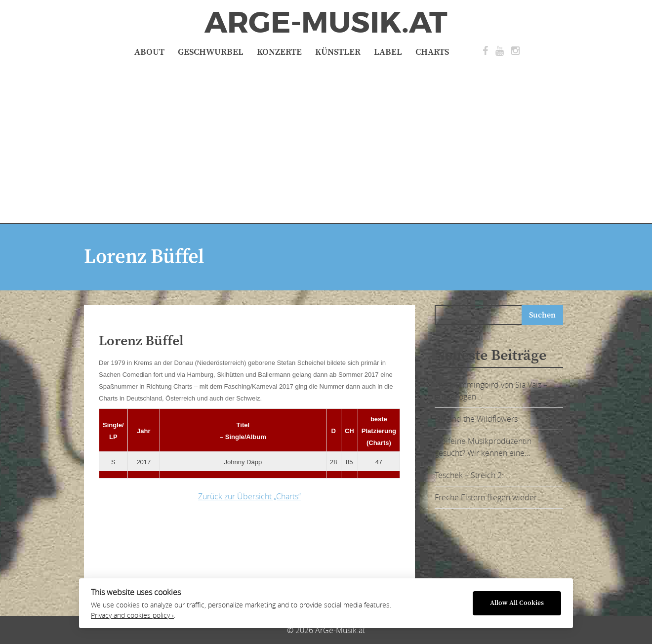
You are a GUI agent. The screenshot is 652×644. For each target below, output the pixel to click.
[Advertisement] (326, 139)
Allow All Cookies (517, 603)
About (149, 52)
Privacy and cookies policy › (132, 615)
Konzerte (279, 52)
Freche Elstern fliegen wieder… (489, 497)
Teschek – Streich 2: (469, 475)
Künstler (338, 52)
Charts (432, 52)
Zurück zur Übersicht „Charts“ (249, 496)
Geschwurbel (211, 52)
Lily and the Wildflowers (476, 419)
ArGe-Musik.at (326, 23)
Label (388, 52)
